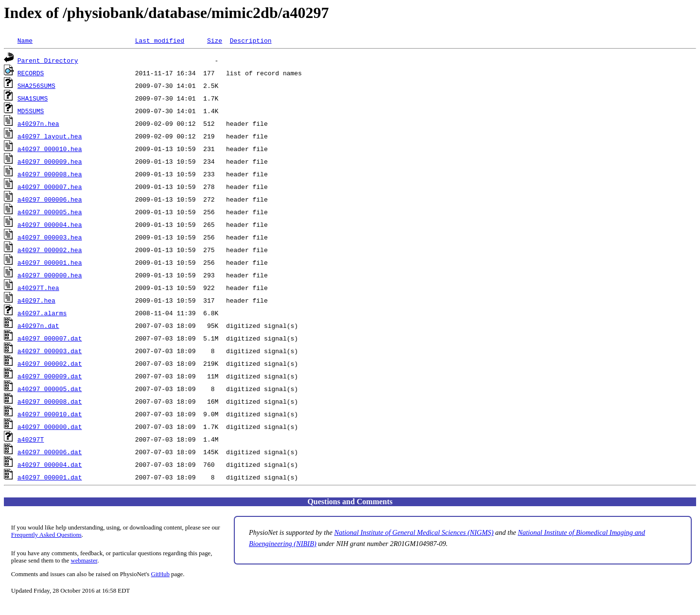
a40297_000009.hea (50, 161)
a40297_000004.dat (50, 464)
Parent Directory (48, 60)
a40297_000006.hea (50, 199)
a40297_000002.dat (50, 363)
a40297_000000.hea (50, 275)
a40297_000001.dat (50, 477)
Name (25, 40)
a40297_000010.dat (50, 414)
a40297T (31, 439)
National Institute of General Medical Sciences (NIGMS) (414, 532)
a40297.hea (36, 300)
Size (215, 40)
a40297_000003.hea (50, 237)
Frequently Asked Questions (46, 535)
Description (251, 40)
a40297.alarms (42, 313)
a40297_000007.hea (50, 187)
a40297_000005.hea (50, 212)
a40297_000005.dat (50, 389)
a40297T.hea (38, 288)
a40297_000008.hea (50, 174)
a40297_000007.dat (50, 338)
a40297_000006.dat (50, 452)
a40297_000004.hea (50, 224)
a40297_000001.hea (50, 262)
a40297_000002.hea (50, 250)
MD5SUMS (31, 111)
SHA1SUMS (33, 98)
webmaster (84, 561)
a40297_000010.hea (50, 149)
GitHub (160, 574)
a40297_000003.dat (50, 351)
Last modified (160, 40)
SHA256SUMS (36, 85)
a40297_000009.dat (50, 376)
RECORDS (31, 73)
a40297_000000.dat (50, 427)
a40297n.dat (38, 325)
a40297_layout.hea (50, 136)
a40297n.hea (38, 123)
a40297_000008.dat (50, 401)
